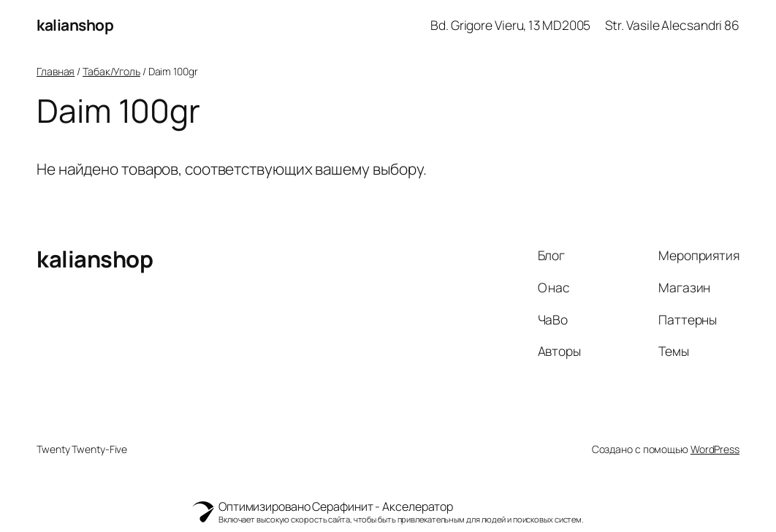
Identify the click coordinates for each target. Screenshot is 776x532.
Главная (56, 71)
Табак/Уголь (111, 71)
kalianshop (75, 25)
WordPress (715, 449)
